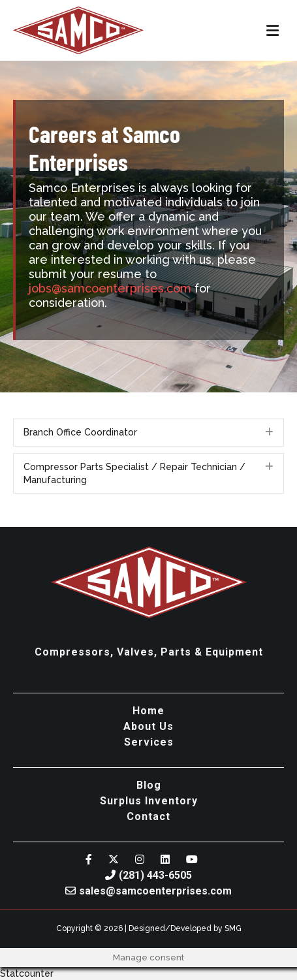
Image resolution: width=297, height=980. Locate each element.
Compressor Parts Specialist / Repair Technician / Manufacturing (134, 473)
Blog (149, 785)
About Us (148, 726)
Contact (148, 816)
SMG (233, 928)
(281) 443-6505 (148, 875)
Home (148, 711)
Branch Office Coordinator (80, 432)
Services (149, 742)
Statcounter (27, 973)
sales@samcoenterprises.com (148, 891)
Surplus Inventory (149, 801)
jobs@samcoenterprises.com (110, 288)
